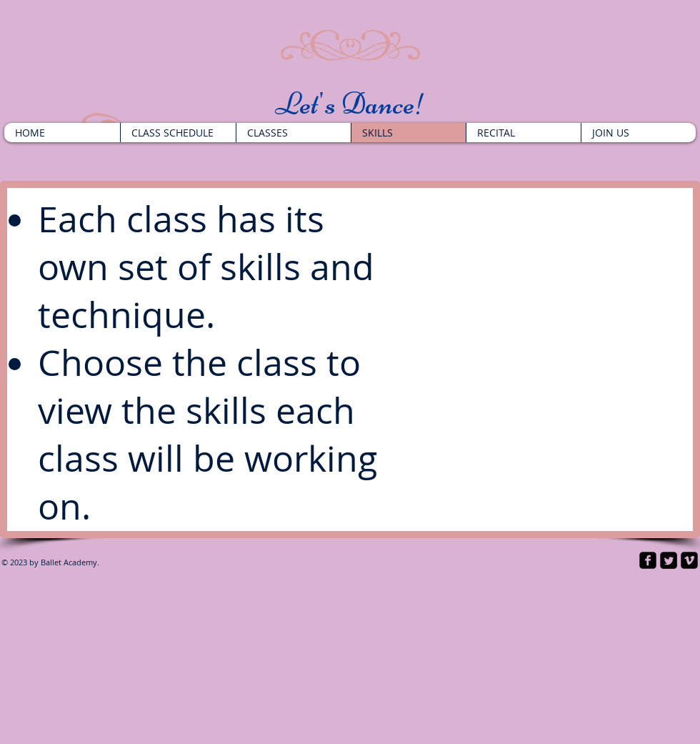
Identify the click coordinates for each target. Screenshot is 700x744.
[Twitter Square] (669, 560)
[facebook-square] (648, 560)
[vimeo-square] (689, 560)
